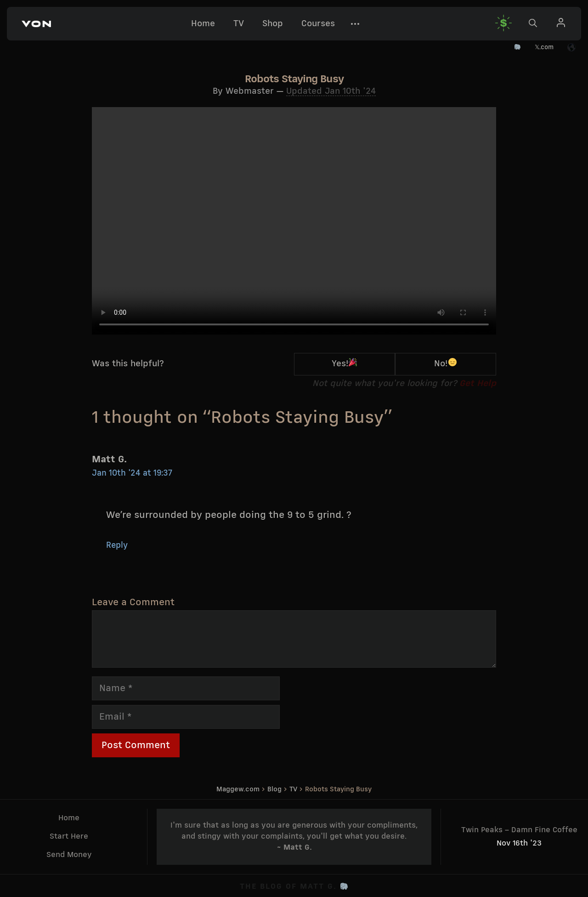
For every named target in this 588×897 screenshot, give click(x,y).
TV (239, 24)
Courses (318, 24)
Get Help (478, 384)
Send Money (69, 855)
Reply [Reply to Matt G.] (117, 546)
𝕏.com (544, 48)
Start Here (69, 837)
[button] (36, 24)
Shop (273, 24)
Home (203, 24)
